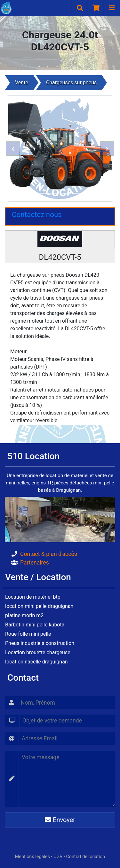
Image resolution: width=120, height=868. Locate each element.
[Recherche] (80, 8)
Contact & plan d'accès (49, 554)
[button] (13, 149)
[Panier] (96, 8)
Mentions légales (32, 857)
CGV (58, 857)
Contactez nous (37, 214)
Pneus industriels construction (40, 643)
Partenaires (35, 563)
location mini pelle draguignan (39, 606)
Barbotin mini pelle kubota (35, 625)
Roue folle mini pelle (28, 634)
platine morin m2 (24, 615)
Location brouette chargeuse (38, 652)
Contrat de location (86, 857)
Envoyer (60, 820)
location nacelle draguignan (36, 662)
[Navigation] (112, 8)
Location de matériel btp (33, 597)
